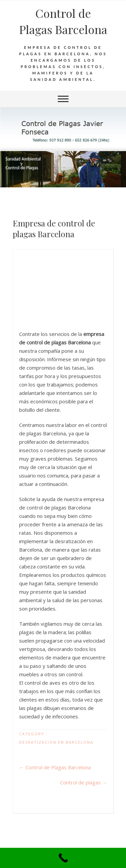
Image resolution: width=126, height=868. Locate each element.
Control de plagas (84, 782)
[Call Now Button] (63, 858)
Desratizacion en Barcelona (56, 742)
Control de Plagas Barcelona (63, 21)
